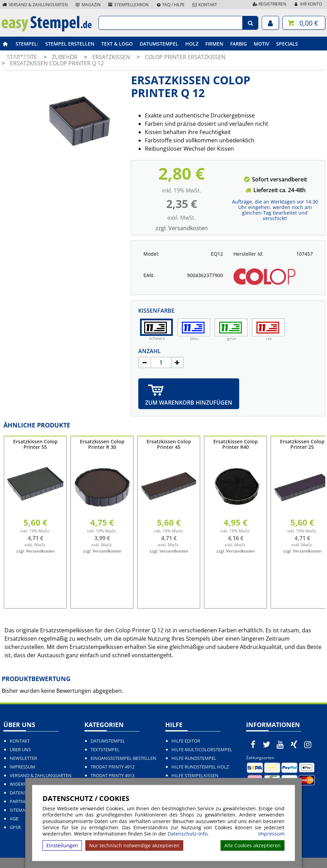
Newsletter (23, 758)
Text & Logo (117, 44)
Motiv (261, 44)
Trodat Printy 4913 (113, 776)
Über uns (20, 750)
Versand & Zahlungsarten (35, 5)
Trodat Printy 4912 (113, 767)
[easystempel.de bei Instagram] (308, 744)
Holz (192, 44)
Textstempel (105, 750)
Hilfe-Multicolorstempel (202, 750)
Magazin (88, 5)
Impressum (271, 834)
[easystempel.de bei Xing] (294, 744)
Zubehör (17, 58)
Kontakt (204, 5)
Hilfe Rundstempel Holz (200, 767)
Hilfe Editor (186, 741)
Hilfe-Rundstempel (194, 758)
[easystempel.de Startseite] (47, 30)
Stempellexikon (128, 5)
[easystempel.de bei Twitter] (267, 744)
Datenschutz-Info (188, 834)
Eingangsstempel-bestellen (123, 758)
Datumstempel (159, 44)
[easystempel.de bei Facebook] (253, 744)
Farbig (239, 44)
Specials (287, 44)
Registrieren (269, 4)
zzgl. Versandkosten (182, 228)
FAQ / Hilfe (170, 5)
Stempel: (27, 44)
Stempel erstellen (70, 44)
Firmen (214, 44)
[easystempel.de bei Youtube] (280, 744)
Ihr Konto (307, 4)
